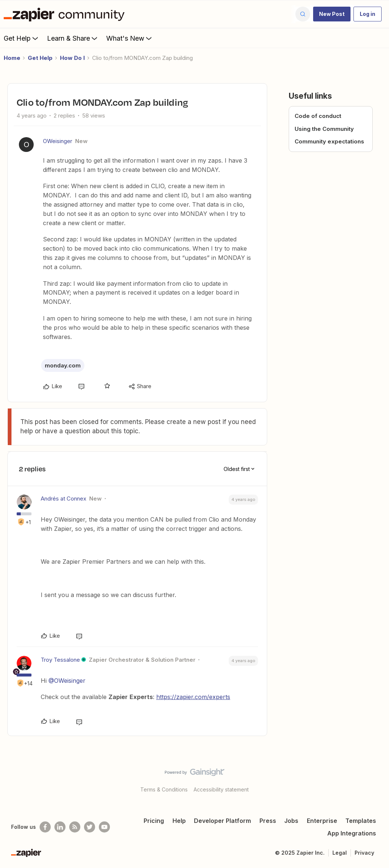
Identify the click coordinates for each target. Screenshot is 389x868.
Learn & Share (73, 38)
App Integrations (352, 833)
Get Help (22, 38)
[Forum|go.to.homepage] (66, 14)
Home (12, 58)
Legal (340, 853)
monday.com (63, 365)
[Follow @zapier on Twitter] (90, 827)
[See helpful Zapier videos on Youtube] (104, 827)
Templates (361, 821)
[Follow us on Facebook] (45, 827)
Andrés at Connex (63, 499)
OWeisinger (58, 141)
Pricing (154, 821)
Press (268, 821)
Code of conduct (318, 116)
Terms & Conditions (164, 789)
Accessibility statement (221, 789)
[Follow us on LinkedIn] (60, 827)
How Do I (72, 58)
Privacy (364, 853)
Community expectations (329, 141)
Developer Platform (222, 821)
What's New (130, 38)
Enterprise (322, 821)
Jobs (291, 821)
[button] (332, 14)
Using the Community (324, 129)
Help (179, 821)
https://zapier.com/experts (193, 697)
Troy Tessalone (60, 660)
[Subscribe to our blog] (75, 827)
